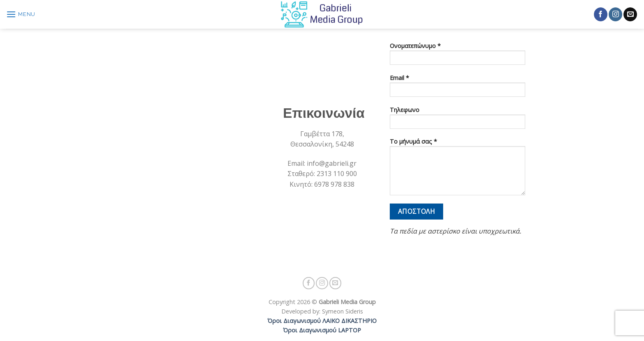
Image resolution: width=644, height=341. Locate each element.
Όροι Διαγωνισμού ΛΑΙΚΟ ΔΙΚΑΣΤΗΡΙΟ (322, 321)
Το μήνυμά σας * (458, 169)
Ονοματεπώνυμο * (458, 56)
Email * (458, 88)
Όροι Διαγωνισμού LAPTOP (322, 330)
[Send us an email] (630, 14)
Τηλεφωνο (458, 120)
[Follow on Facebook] (601, 14)
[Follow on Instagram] (615, 14)
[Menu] (21, 14)
